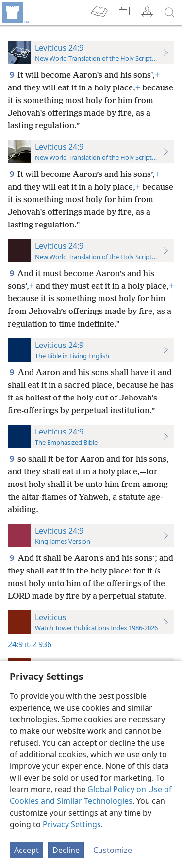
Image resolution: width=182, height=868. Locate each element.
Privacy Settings (72, 824)
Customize (113, 850)
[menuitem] (15, 13)
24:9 (15, 644)
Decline (66, 850)
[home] (15, 13)
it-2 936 (38, 644)
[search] (170, 13)
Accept (26, 850)
